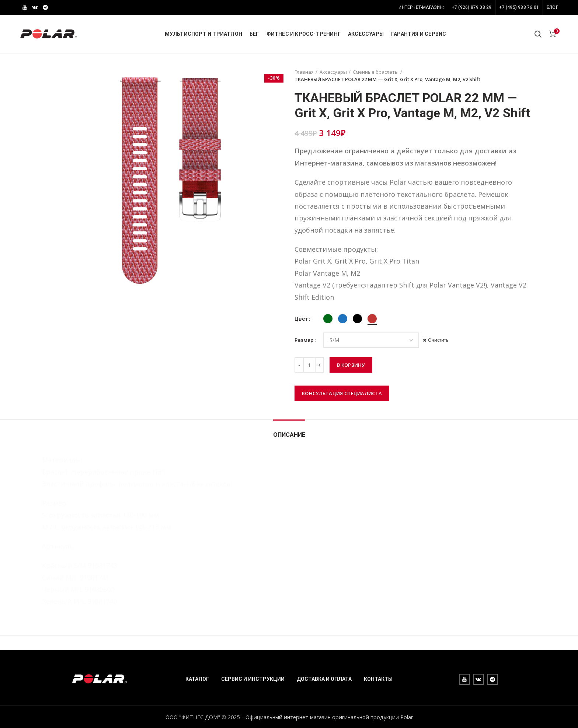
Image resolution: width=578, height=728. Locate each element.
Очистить (438, 340)
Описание (289, 435)
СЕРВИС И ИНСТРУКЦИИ (253, 679)
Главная (304, 72)
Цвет (301, 319)
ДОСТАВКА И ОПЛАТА (324, 679)
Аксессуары (333, 72)
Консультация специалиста (342, 393)
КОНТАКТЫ (378, 679)
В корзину (351, 365)
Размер (304, 340)
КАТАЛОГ (197, 679)
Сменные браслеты (376, 72)
